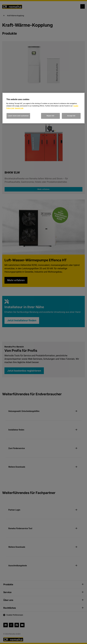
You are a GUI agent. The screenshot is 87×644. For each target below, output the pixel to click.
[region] (44, 108)
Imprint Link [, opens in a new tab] (19, 108)
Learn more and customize (18, 116)
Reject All (50, 116)
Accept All (71, 116)
